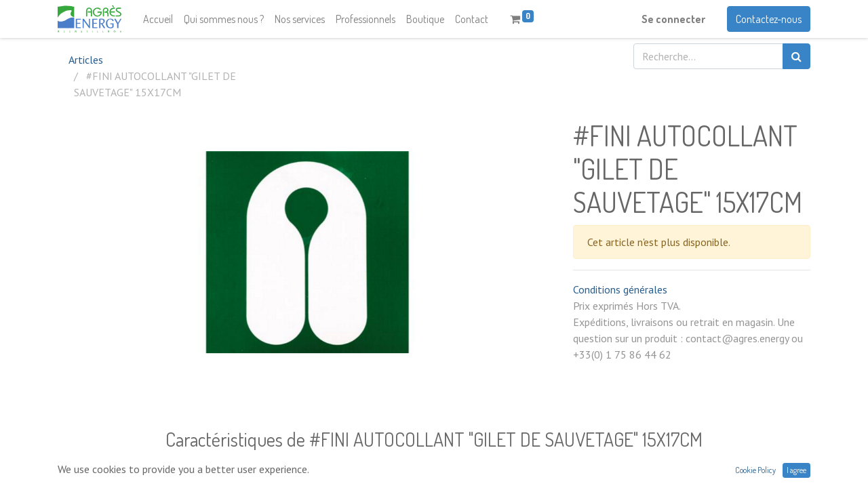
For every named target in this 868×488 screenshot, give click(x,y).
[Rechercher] (796, 56)
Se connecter (673, 19)
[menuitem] (158, 19)
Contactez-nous (769, 19)
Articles (86, 60)
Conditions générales (620, 289)
